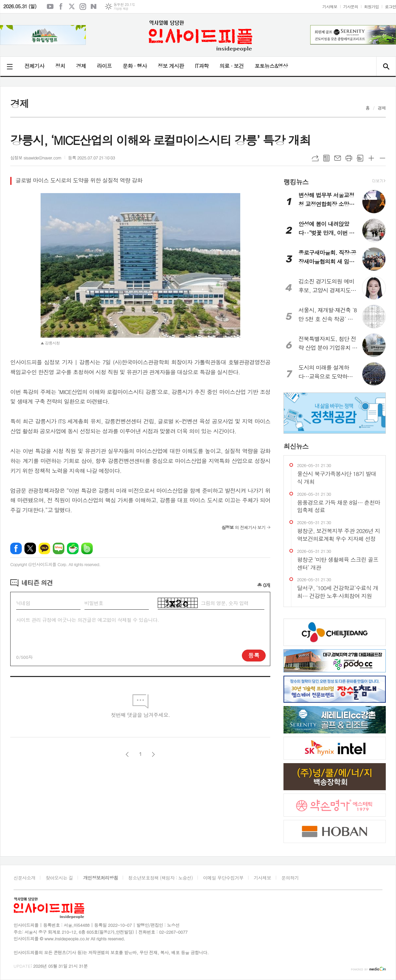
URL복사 (315, 158)
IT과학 (202, 66)
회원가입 (371, 6)
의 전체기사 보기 (243, 527)
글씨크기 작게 (382, 158)
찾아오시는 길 (59, 878)
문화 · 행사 (134, 66)
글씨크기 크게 (371, 158)
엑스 (72, 7)
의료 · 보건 (231, 66)
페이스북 (61, 7)
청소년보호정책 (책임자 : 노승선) (161, 878)
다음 (153, 754)
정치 (60, 66)
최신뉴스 (296, 446)
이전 (127, 754)
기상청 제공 (121, 9)
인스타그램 (83, 7)
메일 (338, 158)
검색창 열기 (386, 66)
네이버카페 (73, 548)
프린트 (349, 158)
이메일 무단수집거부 (223, 878)
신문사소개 (24, 878)
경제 (81, 66)
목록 (326, 158)
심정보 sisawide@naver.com (36, 158)
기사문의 (351, 6)
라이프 (104, 66)
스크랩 (360, 158)
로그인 (390, 6)
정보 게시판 (171, 66)
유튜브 (50, 7)
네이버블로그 (94, 7)
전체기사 (34, 66)
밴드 (87, 548)
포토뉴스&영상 (271, 66)
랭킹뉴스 (296, 181)
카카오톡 (44, 548)
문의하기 (290, 878)
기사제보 (330, 6)
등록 (254, 655)
